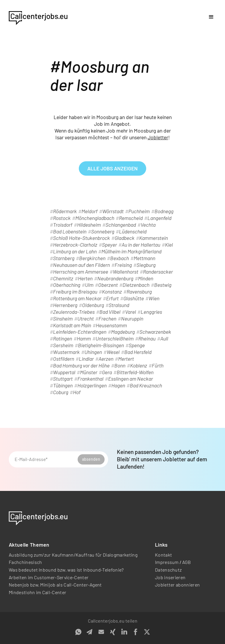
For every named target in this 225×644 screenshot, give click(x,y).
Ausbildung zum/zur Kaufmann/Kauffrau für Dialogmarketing (73, 555)
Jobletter (158, 137)
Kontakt (163, 555)
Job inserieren (170, 577)
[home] (38, 17)
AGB (187, 562)
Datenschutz (168, 570)
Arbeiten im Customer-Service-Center (49, 577)
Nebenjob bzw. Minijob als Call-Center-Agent (55, 585)
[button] (211, 17)
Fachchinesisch (25, 562)
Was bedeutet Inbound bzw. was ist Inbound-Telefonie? (66, 570)
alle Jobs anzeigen (112, 168)
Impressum (167, 562)
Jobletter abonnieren (177, 585)
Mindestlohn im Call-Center (37, 592)
